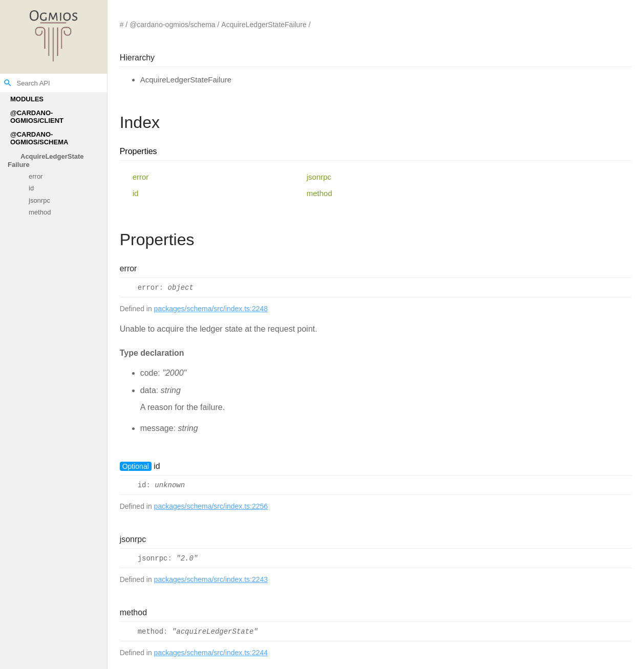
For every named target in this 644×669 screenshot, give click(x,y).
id (31, 189)
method (40, 213)
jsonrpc (39, 200)
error (36, 176)
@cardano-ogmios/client (37, 117)
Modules (27, 99)
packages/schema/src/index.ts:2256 (211, 506)
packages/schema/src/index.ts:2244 (211, 653)
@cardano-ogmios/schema (39, 138)
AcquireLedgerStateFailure (46, 160)
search (8, 83)
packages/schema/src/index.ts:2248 (211, 309)
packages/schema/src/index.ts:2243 (211, 579)
